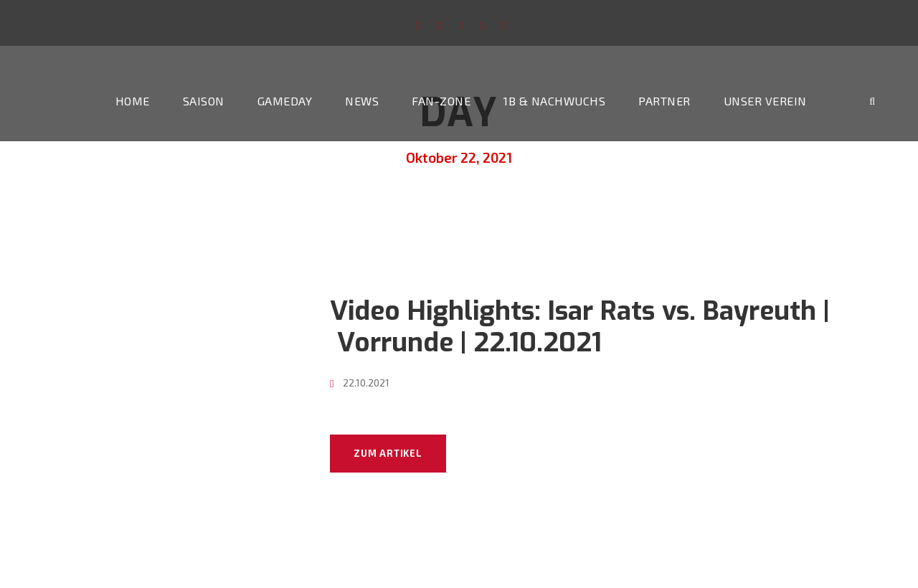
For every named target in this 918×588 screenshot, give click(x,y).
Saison (204, 101)
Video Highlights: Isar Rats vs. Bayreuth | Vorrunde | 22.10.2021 (579, 327)
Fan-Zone (441, 101)
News (362, 101)
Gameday (285, 101)
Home (133, 101)
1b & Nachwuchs (554, 101)
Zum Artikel (388, 453)
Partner (664, 101)
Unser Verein (765, 101)
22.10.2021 (366, 383)
